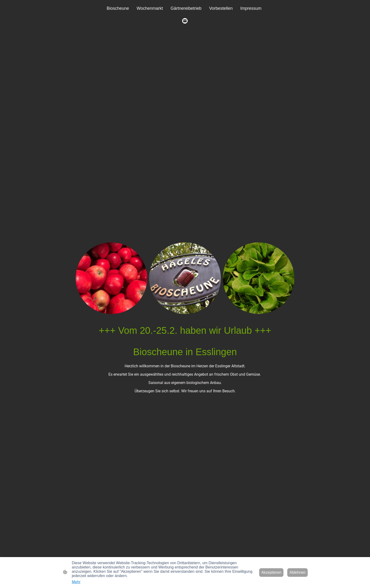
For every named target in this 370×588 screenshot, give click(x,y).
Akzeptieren (271, 572)
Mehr (76, 582)
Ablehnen (297, 572)
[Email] (185, 21)
